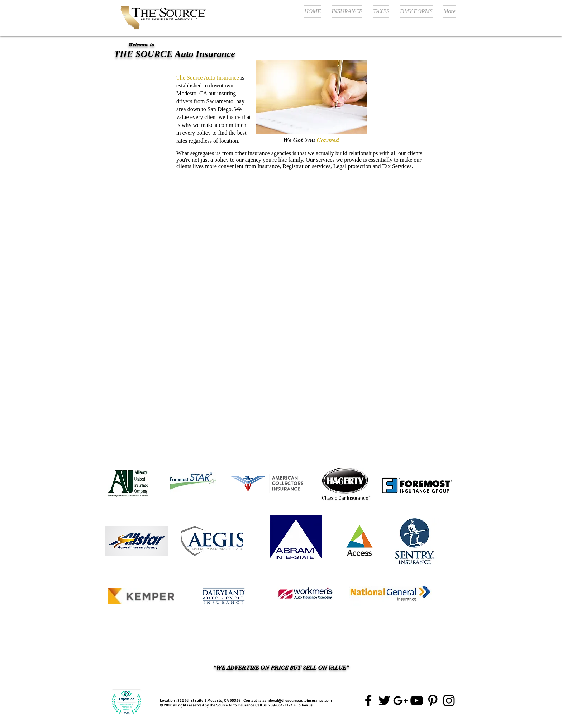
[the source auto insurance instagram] (449, 701)
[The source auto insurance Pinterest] (433, 701)
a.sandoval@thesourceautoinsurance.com (296, 701)
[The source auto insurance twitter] (384, 701)
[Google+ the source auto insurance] (401, 701)
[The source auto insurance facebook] (368, 701)
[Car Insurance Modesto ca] (417, 701)
